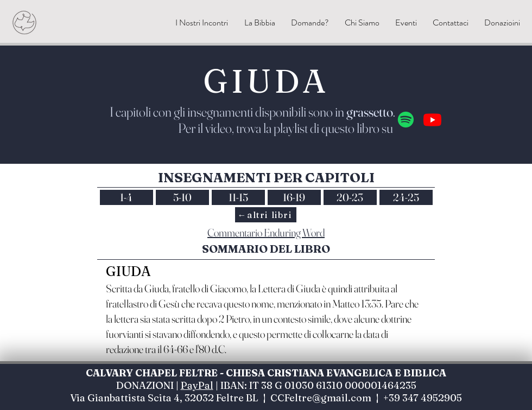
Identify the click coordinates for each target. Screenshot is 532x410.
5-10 (182, 197)
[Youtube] (432, 120)
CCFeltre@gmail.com (321, 398)
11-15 (238, 197)
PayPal (197, 385)
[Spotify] (406, 120)
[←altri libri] (266, 215)
